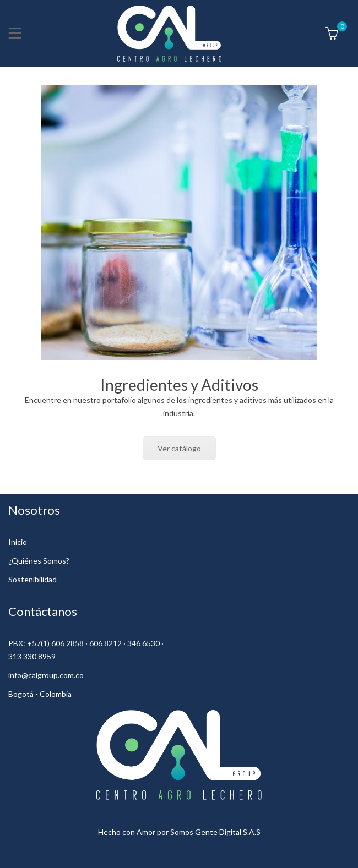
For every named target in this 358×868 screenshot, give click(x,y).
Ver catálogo (179, 448)
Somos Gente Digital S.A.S (215, 832)
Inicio (18, 542)
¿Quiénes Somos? (39, 561)
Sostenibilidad (32, 579)
